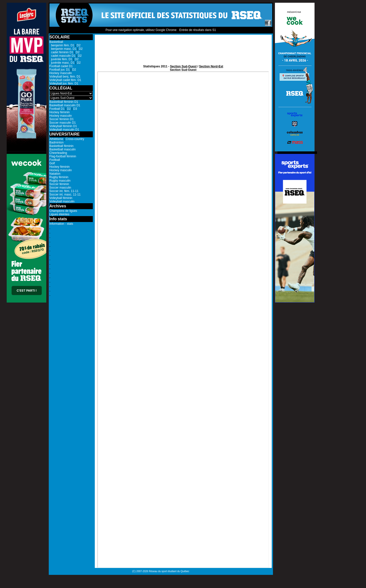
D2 (79, 45)
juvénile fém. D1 (61, 59)
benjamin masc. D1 (63, 49)
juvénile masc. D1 (62, 63)
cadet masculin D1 (62, 56)
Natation (55, 174)
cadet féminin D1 (61, 52)
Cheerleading (58, 153)
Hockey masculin (61, 73)
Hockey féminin (60, 112)
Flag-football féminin (63, 156)
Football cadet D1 (61, 66)
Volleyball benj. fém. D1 (65, 77)
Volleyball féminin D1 (63, 126)
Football (55, 160)
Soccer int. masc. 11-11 (65, 195)
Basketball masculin (63, 149)
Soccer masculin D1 (63, 123)
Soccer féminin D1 (62, 119)
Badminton (57, 142)
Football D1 (57, 109)
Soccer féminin (59, 184)
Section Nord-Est (211, 66)
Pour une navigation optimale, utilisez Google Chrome (141, 30)
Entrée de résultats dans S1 (197, 30)
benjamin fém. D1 (62, 45)
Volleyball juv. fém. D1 (64, 84)
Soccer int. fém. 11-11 (64, 191)
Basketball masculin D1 (65, 105)
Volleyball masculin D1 (64, 130)
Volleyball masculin (62, 201)
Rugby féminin (59, 177)
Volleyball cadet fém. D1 (65, 80)
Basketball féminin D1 (64, 102)
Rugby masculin (60, 181)
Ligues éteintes (60, 214)
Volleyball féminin (61, 198)
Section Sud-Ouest (183, 66)
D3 (75, 109)
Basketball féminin (61, 146)
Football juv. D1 (60, 70)
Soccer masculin (60, 188)
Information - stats (61, 224)
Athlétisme (56, 139)
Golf (52, 163)
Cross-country (75, 139)
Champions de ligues (63, 211)
